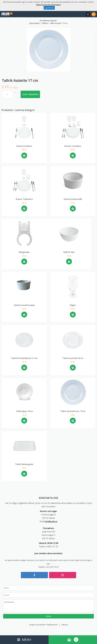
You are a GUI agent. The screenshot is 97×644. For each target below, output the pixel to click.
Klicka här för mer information (48, 5)
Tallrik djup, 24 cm (24, 411)
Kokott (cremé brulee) (24, 305)
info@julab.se (51, 521)
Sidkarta (65, 625)
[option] (48, 50)
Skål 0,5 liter (69, 252)
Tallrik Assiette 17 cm (58, 23)
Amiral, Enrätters (24, 146)
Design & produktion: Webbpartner (43, 625)
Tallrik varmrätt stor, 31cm (73, 411)
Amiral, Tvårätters (24, 199)
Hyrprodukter (35, 23)
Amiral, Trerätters (73, 146)
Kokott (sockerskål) (73, 199)
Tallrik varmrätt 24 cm (73, 358)
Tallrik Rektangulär (24, 464)
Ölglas (73, 305)
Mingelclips (24, 252)
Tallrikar (45, 23)
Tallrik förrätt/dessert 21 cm (24, 358)
